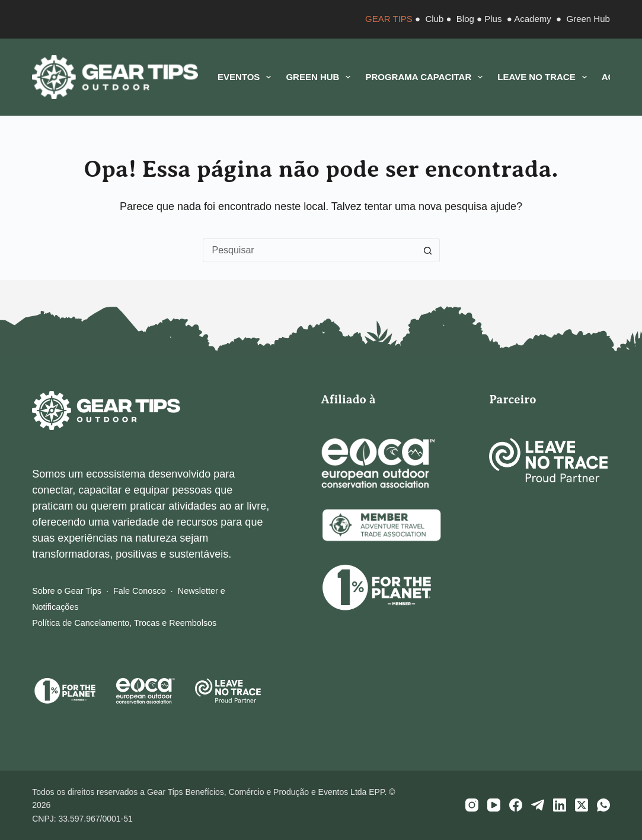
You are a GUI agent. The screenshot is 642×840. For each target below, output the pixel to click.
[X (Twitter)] (582, 805)
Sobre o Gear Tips (67, 591)
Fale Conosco (140, 591)
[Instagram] (472, 805)
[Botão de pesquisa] (428, 250)
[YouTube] (494, 805)
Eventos (247, 77)
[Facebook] (516, 805)
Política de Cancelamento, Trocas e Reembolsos (124, 623)
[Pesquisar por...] (309, 250)
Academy (533, 19)
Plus (493, 19)
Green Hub (588, 19)
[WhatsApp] (603, 805)
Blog (465, 19)
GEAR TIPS (389, 19)
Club (434, 19)
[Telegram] (538, 805)
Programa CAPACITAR (426, 77)
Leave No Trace (544, 77)
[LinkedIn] (560, 805)
